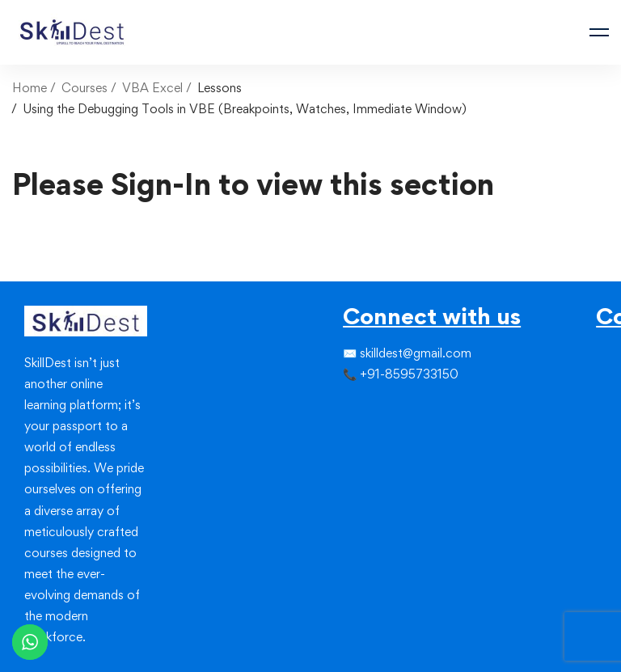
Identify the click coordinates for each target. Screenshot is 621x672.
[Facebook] (343, 408)
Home (30, 88)
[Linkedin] (382, 408)
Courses (84, 88)
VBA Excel (152, 88)
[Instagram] (369, 408)
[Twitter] (356, 408)
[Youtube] (382, 437)
